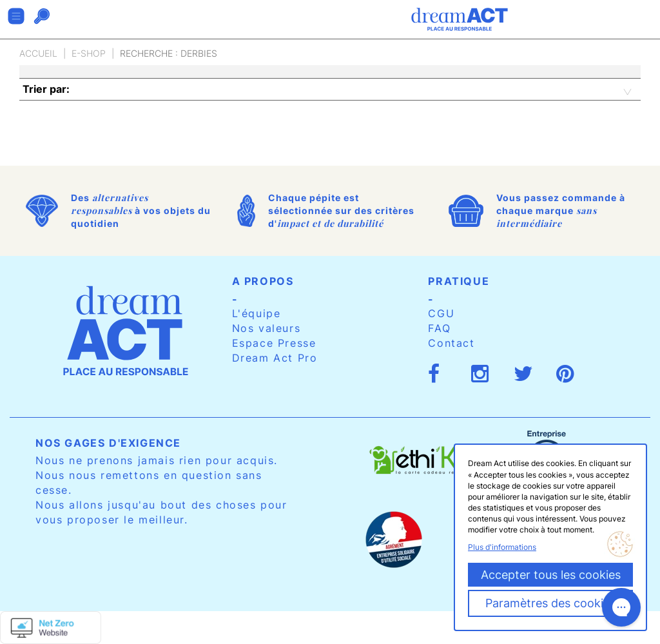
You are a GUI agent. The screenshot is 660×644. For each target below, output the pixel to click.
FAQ (439, 328)
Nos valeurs (267, 328)
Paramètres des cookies (550, 603)
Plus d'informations (502, 547)
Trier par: (46, 89)
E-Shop (89, 53)
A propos (263, 281)
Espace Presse (274, 343)
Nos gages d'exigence (108, 443)
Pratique (459, 281)
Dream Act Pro (275, 358)
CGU (441, 313)
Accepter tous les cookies (551, 575)
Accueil (38, 53)
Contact (451, 343)
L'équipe (257, 313)
